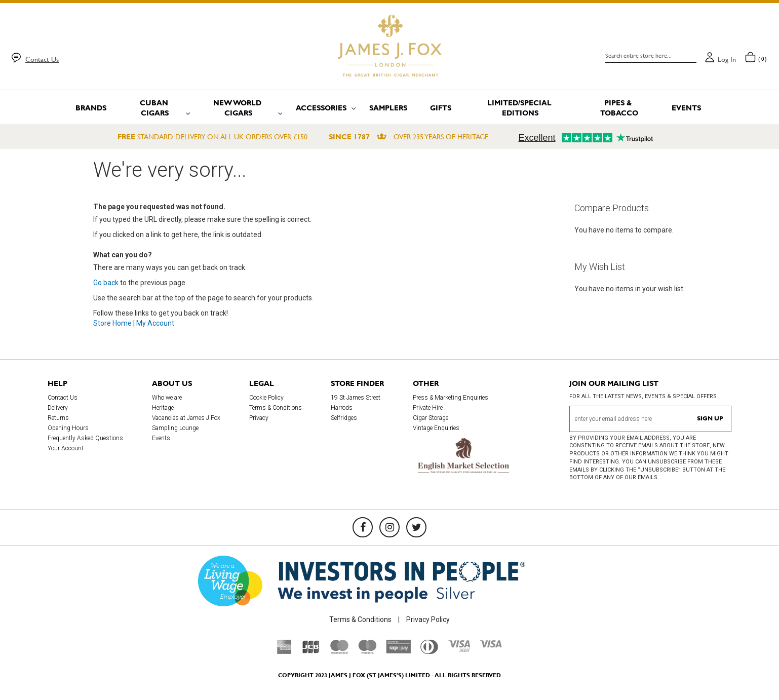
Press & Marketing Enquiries (451, 398)
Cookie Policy (266, 398)
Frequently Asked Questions (85, 438)
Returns (58, 418)
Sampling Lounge (175, 428)
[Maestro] (367, 651)
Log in (727, 59)
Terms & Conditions (276, 408)
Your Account (66, 448)
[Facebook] (363, 527)
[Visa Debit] (459, 649)
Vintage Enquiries (436, 428)
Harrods (342, 408)
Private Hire (428, 408)
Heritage (163, 408)
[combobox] (651, 56)
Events (161, 438)
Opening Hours (68, 428)
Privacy (259, 418)
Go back (106, 283)
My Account (155, 323)
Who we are (167, 398)
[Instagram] (389, 527)
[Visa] (491, 645)
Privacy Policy (428, 619)
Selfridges (344, 418)
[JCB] (311, 651)
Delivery (58, 408)
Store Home (112, 323)
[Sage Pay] (398, 651)
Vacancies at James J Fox (186, 418)
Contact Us (42, 59)
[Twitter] (416, 527)
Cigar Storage (431, 418)
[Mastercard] (339, 651)
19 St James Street (356, 398)
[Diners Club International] (429, 651)
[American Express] (284, 651)
